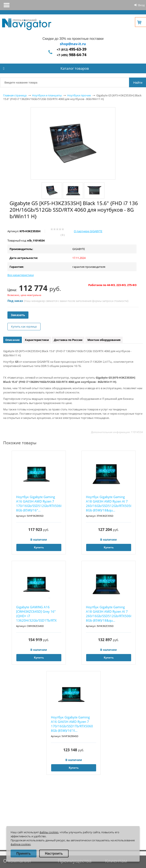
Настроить (54, 853)
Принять (24, 853)
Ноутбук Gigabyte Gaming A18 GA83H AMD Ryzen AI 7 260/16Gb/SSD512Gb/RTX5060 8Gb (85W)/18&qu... (109, 614)
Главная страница (15, 95)
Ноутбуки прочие (79, 95)
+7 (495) (72, 55)
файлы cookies (49, 832)
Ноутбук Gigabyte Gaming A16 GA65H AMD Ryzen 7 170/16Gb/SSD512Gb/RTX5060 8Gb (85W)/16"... (39, 503)
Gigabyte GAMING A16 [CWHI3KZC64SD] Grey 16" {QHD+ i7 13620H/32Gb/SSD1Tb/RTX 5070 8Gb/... (36, 614)
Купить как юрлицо (24, 326)
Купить (39, 547)
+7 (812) (72, 49)
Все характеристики (21, 275)
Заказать (18, 315)
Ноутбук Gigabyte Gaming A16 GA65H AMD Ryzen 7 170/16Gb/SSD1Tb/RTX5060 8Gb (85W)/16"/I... (72, 724)
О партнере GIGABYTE (88, 231)
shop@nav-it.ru (73, 44)
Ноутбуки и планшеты (47, 95)
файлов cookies (21, 844)
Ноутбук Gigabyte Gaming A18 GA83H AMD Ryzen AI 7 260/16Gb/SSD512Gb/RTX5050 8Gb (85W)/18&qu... (109, 503)
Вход (141, 5)
